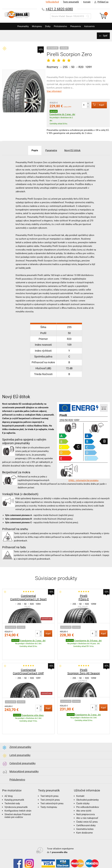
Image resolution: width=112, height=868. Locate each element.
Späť (105, 36)
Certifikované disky (86, 807)
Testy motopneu (49, 789)
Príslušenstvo (61, 26)
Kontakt (86, 2)
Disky (47, 26)
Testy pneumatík (70, 2)
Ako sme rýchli (84, 793)
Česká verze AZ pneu (87, 804)
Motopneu (35, 26)
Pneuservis (77, 26)
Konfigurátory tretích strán (18, 793)
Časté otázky (83, 785)
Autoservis (92, 26)
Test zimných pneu (50, 782)
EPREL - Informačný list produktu (83, 480)
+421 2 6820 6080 (59, 9)
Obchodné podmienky (87, 782)
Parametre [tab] (51, 150)
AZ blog (9, 778)
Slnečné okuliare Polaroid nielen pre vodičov (18, 798)
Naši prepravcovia (86, 796)
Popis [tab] (33, 150)
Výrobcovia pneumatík (16, 789)
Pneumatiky (20, 26)
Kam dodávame (84, 815)
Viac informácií (54, 91)
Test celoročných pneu (52, 785)
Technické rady (12, 785)
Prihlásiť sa (100, 2)
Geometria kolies (85, 811)
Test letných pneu (49, 778)
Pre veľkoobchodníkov (88, 789)
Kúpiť (97, 105)
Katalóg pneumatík (14, 782)
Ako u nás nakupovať (87, 800)
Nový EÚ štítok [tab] (74, 150)
